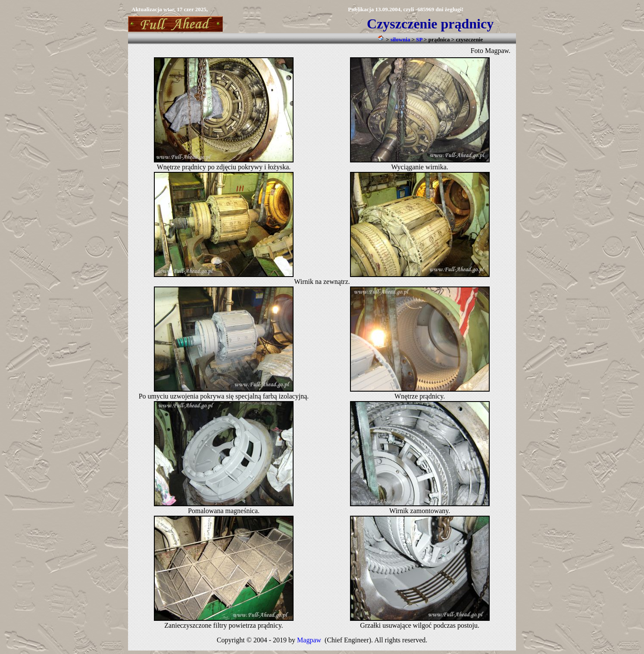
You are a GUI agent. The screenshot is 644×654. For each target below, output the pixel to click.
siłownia (400, 39)
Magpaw (309, 640)
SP (419, 39)
